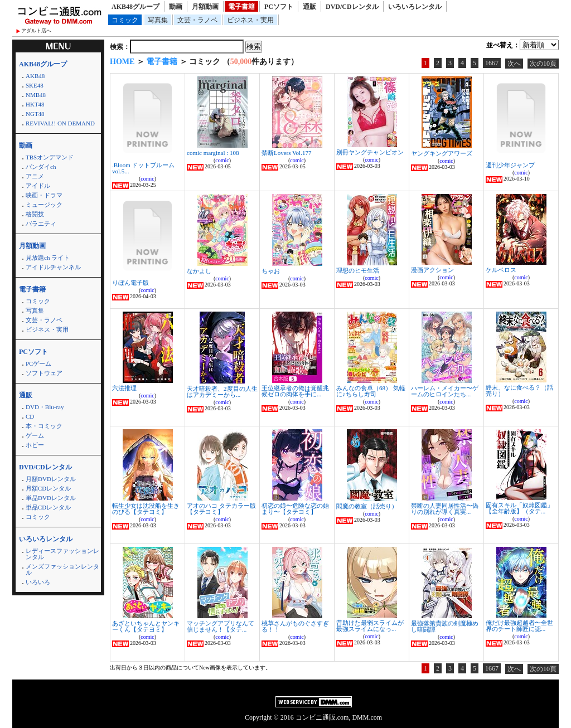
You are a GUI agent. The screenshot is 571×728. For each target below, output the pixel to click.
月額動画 (205, 7)
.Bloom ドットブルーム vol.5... (143, 168)
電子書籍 (241, 7)
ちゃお (271, 271)
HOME (122, 62)
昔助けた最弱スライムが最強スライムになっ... (370, 626)
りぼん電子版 (130, 283)
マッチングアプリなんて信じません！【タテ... (221, 626)
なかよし (199, 271)
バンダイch (41, 167)
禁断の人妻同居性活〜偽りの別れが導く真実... (445, 509)
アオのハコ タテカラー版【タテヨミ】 (221, 509)
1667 (492, 63)
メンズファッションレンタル (62, 569)
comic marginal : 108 (213, 153)
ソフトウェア (44, 373)
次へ (514, 64)
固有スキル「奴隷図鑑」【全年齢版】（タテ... (519, 508)
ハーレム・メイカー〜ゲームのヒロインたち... (445, 391)
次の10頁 (543, 64)
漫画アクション (432, 270)
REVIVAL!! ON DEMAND (60, 123)
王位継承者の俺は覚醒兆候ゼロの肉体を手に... (295, 391)
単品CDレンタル (48, 507)
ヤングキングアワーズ (442, 153)
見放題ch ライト (48, 258)
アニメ (35, 176)
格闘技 (35, 214)
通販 (309, 7)
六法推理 (124, 388)
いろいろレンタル (415, 7)
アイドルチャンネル (53, 267)
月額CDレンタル (48, 488)
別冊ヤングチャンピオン (370, 152)
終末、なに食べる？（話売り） (519, 390)
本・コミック (44, 426)
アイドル (38, 186)
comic (147, 179)
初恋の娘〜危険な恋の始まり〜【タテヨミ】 (295, 509)
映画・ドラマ (44, 195)
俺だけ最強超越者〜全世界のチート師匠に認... (519, 626)
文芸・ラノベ (197, 20)
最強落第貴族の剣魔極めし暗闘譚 (445, 626)
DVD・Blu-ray (45, 407)
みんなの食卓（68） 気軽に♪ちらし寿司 (371, 391)
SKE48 (35, 85)
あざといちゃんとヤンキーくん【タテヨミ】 (146, 626)
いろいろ (38, 582)
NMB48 (36, 95)
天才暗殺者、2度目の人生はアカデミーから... (222, 392)
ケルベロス (501, 270)
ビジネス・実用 (250, 20)
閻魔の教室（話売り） (367, 506)
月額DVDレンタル (51, 479)
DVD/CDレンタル (352, 7)
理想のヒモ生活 (358, 270)
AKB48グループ (136, 7)
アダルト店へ (36, 31)
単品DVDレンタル (51, 498)
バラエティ (41, 224)
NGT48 (35, 114)
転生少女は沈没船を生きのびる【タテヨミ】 (146, 509)
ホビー (35, 445)
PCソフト (279, 7)
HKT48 (35, 104)
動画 (176, 7)
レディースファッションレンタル (62, 554)
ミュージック (44, 205)
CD (30, 416)
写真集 (158, 20)
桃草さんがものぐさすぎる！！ (295, 626)
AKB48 (35, 76)
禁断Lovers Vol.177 (286, 153)
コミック (125, 20)
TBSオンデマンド (50, 157)
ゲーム (35, 435)
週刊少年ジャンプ (510, 165)
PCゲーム (38, 363)
